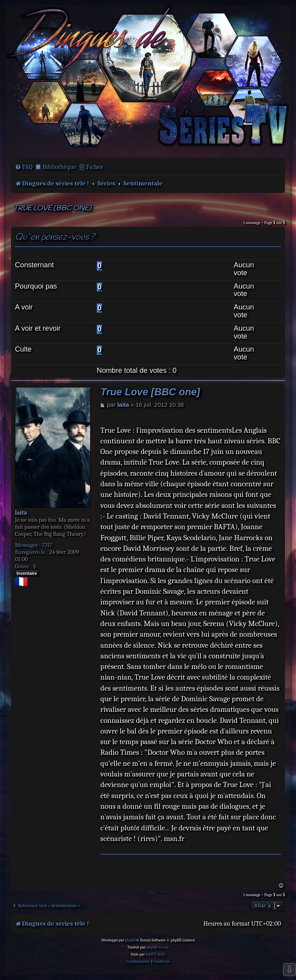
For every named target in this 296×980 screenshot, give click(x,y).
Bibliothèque (59, 167)
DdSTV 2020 (155, 954)
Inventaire (27, 573)
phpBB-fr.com (157, 947)
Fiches (95, 167)
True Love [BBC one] (52, 208)
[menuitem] (24, 167)
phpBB (130, 940)
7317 (47, 545)
